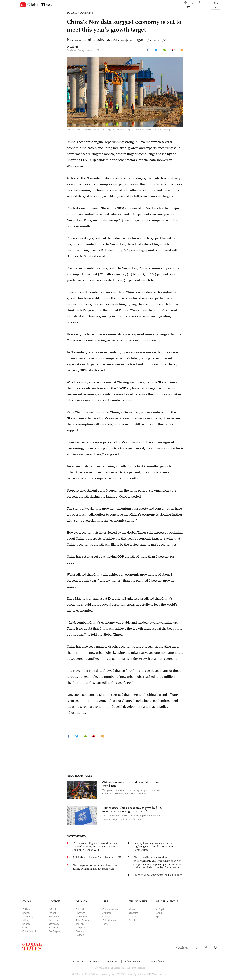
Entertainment (109, 920)
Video (132, 909)
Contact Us (112, 962)
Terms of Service (158, 962)
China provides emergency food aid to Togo (158, 875)
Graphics (134, 913)
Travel (105, 924)
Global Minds (83, 917)
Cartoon (80, 935)
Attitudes (107, 913)
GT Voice (54, 909)
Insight (53, 913)
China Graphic (30, 931)
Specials (133, 920)
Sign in (216, 5)
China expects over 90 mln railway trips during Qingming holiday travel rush (95, 867)
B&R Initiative (56, 928)
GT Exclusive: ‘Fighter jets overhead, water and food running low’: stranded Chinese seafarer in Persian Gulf (96, 846)
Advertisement (133, 962)
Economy (54, 917)
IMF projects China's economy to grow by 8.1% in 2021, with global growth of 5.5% (132, 809)
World (159, 913)
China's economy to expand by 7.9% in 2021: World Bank (131, 784)
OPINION (82, 902)
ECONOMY (86, 13)
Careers (95, 962)
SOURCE (72, 13)
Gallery (132, 917)
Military (26, 920)
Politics (26, 909)
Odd (25, 928)
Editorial (80, 909)
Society (26, 913)
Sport (159, 917)
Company (54, 924)
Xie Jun (74, 47)
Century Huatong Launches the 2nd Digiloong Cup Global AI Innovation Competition (154, 846)
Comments (55, 920)
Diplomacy (28, 917)
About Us (78, 962)
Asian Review (82, 920)
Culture (106, 917)
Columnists (82, 931)
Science (26, 924)
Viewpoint (81, 928)
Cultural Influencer (112, 909)
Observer (80, 913)
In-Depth (160, 909)
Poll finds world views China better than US (97, 857)
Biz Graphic (55, 931)
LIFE (105, 902)
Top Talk (80, 924)
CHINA (27, 902)
